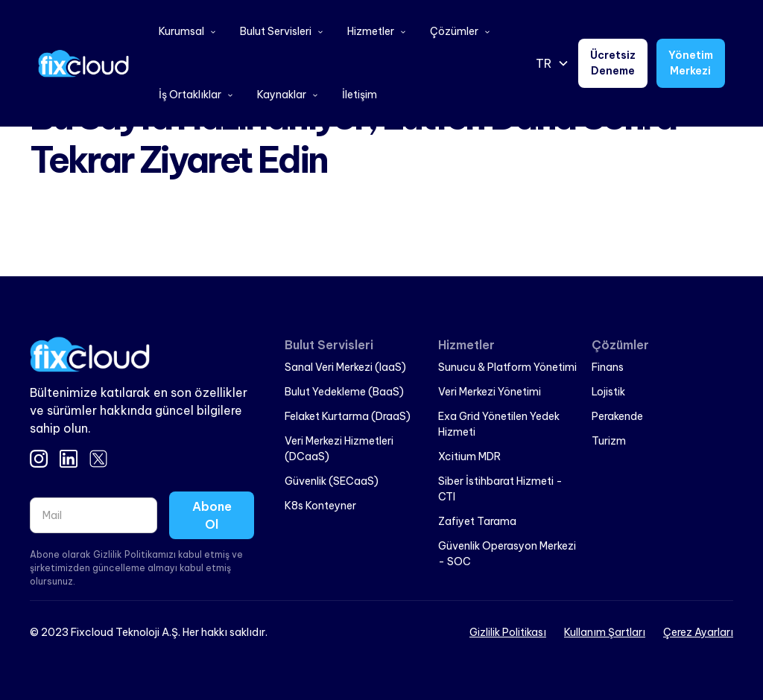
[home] (83, 63)
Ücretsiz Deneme (613, 63)
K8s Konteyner (320, 506)
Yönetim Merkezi (691, 63)
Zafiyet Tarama (477, 521)
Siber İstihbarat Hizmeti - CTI (500, 489)
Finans (608, 367)
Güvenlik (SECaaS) (332, 481)
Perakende (617, 416)
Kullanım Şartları (605, 632)
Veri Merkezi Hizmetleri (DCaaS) (339, 449)
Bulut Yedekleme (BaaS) (344, 392)
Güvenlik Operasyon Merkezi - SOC (507, 554)
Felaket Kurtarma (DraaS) (348, 416)
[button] (187, 32)
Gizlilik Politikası (508, 632)
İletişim (360, 95)
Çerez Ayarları (698, 632)
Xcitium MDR (469, 456)
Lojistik (608, 392)
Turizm (609, 441)
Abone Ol (212, 515)
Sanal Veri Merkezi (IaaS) (345, 367)
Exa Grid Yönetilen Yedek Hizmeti (499, 424)
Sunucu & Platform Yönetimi (507, 367)
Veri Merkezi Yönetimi (490, 392)
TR (544, 63)
